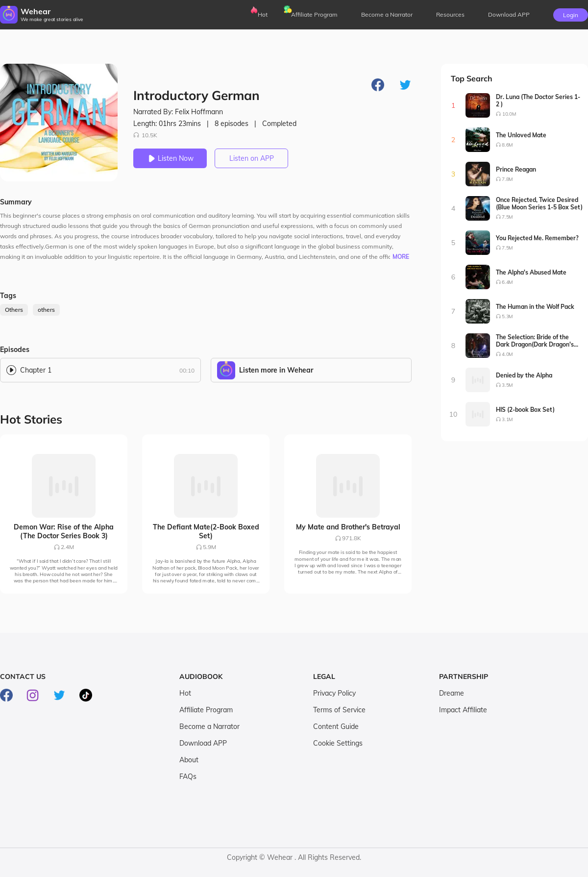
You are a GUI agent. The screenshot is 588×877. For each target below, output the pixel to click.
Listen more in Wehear (276, 370)
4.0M (507, 354)
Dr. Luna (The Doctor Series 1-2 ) (538, 100)
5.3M (507, 316)
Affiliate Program (314, 14)
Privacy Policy (334, 693)
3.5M (507, 385)
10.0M (509, 114)
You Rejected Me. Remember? (537, 238)
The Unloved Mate (521, 135)
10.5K (145, 135)
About (189, 760)
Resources (450, 14)
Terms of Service (339, 710)
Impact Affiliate (463, 710)
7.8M (507, 179)
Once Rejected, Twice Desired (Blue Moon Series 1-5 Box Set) (539, 203)
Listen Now (170, 158)
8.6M (507, 145)
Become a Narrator (387, 14)
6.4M (507, 282)
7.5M (507, 217)
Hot (263, 14)
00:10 (187, 370)
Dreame (452, 693)
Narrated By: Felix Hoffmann (178, 112)
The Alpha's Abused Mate (531, 272)
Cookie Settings (338, 743)
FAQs (188, 777)
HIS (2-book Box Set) (525, 410)
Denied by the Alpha (524, 375)
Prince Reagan (516, 169)
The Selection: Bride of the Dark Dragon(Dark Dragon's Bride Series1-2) (535, 341)
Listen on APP (252, 158)
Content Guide (336, 727)
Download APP (203, 743)
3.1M (507, 419)
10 (453, 414)
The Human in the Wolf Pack (535, 307)
